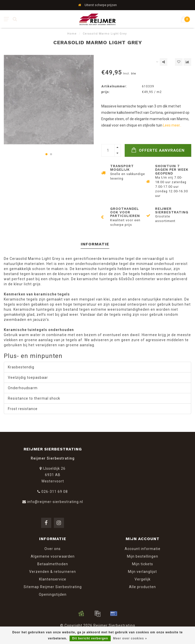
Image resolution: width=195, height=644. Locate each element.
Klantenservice (53, 579)
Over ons (53, 549)
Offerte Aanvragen (158, 150)
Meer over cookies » (130, 638)
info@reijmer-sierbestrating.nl (55, 502)
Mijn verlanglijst (142, 572)
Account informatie (143, 549)
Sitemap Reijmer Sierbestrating (53, 587)
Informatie (95, 244)
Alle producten (142, 587)
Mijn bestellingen (143, 556)
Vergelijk (143, 579)
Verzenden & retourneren (53, 572)
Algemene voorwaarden (53, 556)
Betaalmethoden (53, 564)
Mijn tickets (143, 564)
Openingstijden (53, 594)
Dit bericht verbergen (90, 638)
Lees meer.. (172, 125)
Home (72, 34)
